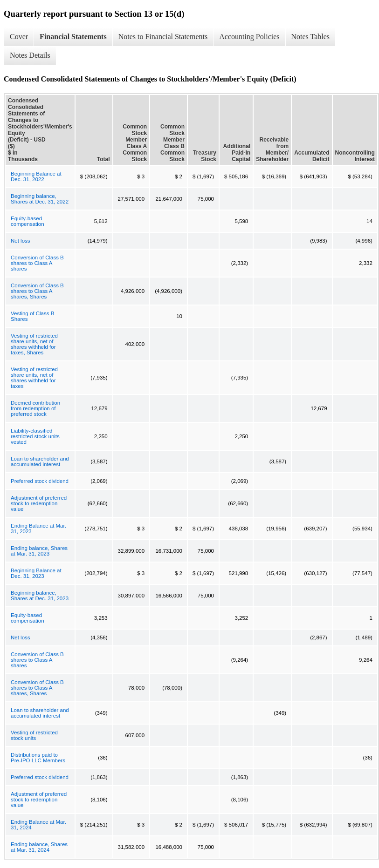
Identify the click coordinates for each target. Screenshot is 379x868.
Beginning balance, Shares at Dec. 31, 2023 (40, 596)
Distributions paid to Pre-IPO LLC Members (38, 758)
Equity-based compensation (28, 221)
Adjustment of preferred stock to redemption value (39, 503)
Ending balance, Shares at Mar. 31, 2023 (39, 551)
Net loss (21, 241)
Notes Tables (311, 37)
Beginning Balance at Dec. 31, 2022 (36, 176)
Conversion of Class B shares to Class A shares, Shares (37, 291)
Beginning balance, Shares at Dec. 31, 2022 (40, 199)
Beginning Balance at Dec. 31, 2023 (36, 573)
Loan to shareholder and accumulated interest (40, 461)
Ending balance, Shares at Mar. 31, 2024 (39, 847)
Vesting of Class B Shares (32, 316)
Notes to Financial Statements (163, 37)
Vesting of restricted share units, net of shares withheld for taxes (34, 378)
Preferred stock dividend (40, 481)
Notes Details (30, 55)
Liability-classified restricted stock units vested (35, 436)
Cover (19, 37)
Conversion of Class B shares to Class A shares (37, 263)
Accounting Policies (249, 37)
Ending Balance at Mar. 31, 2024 (38, 825)
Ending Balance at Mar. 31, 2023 (38, 529)
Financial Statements (73, 37)
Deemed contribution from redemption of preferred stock (35, 408)
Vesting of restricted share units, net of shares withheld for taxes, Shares (34, 344)
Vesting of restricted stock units (34, 735)
